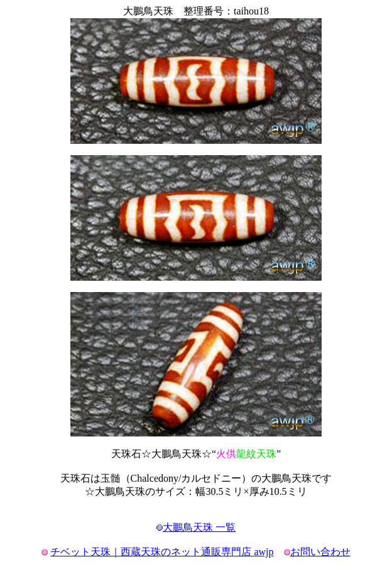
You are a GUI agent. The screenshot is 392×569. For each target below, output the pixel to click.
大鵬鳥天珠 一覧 (199, 527)
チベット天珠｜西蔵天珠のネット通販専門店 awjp (162, 552)
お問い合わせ (320, 552)
